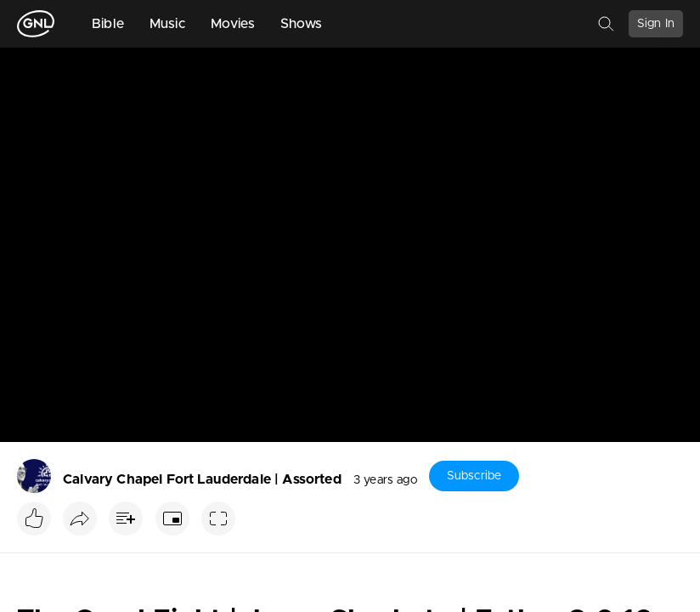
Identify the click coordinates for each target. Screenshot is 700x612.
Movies (233, 24)
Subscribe (474, 476)
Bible (108, 24)
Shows (302, 24)
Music (167, 24)
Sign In (656, 24)
